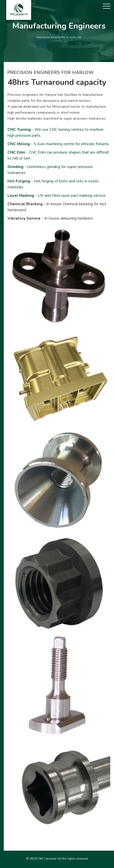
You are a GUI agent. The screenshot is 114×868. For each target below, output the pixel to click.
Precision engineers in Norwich (57, 865)
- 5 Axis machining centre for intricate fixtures (58, 144)
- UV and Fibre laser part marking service (57, 196)
